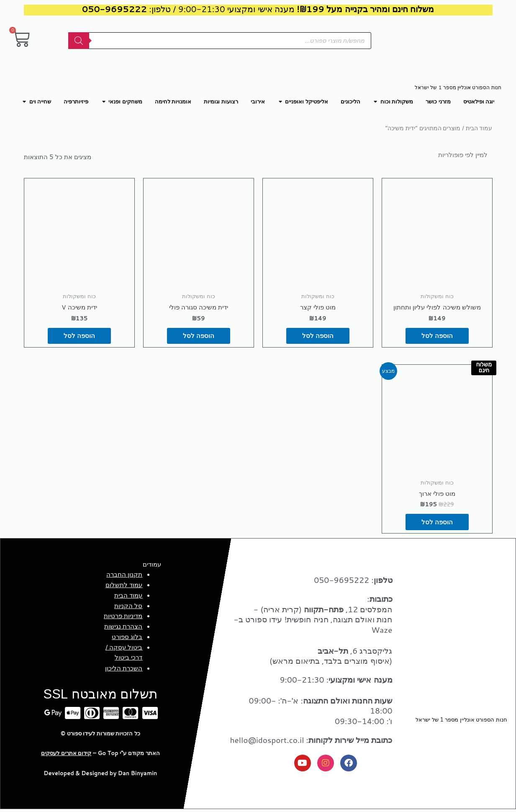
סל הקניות (128, 607)
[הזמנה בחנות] (452, 155)
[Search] (79, 41)
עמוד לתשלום (124, 587)
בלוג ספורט (127, 639)
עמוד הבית (479, 128)
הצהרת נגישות (123, 628)
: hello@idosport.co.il (311, 742)
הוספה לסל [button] (437, 337)
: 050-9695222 (353, 582)
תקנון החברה (124, 576)
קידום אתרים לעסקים (66, 755)
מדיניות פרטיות (123, 618)
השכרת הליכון (124, 670)
